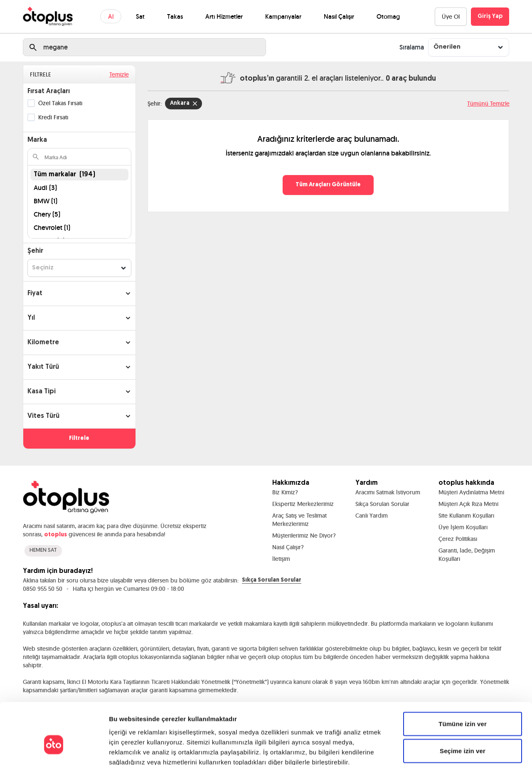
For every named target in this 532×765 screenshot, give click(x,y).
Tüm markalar (64, 175)
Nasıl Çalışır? (288, 547)
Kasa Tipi (42, 392)
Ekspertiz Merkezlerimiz (303, 504)
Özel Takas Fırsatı (60, 103)
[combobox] (469, 47)
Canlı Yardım (372, 516)
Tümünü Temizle (488, 104)
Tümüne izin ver (463, 677)
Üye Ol (451, 17)
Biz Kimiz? (285, 492)
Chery (47, 214)
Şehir (35, 251)
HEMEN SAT (43, 550)
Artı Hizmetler (224, 16)
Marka (37, 140)
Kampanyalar (283, 16)
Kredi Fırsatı (53, 117)
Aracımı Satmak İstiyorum (388, 492)
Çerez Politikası (458, 539)
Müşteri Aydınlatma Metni (471, 492)
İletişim (281, 559)
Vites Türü (43, 416)
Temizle (119, 74)
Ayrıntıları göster (429, 749)
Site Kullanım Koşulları (466, 516)
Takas (175, 16)
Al (111, 16)
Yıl (31, 318)
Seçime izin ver (463, 704)
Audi (45, 188)
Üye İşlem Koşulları (463, 527)
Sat (140, 16)
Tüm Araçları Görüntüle (328, 185)
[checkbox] (31, 103)
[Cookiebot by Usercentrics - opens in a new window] (54, 749)
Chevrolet (52, 228)
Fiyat (35, 294)
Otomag (388, 16)
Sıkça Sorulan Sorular (382, 504)
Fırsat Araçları (49, 91)
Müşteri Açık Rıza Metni (468, 504)
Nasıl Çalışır (339, 16)
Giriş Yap (490, 16)
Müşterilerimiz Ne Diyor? (304, 535)
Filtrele (79, 438)
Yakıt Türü (43, 367)
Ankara (183, 103)
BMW (46, 201)
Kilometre (43, 343)
